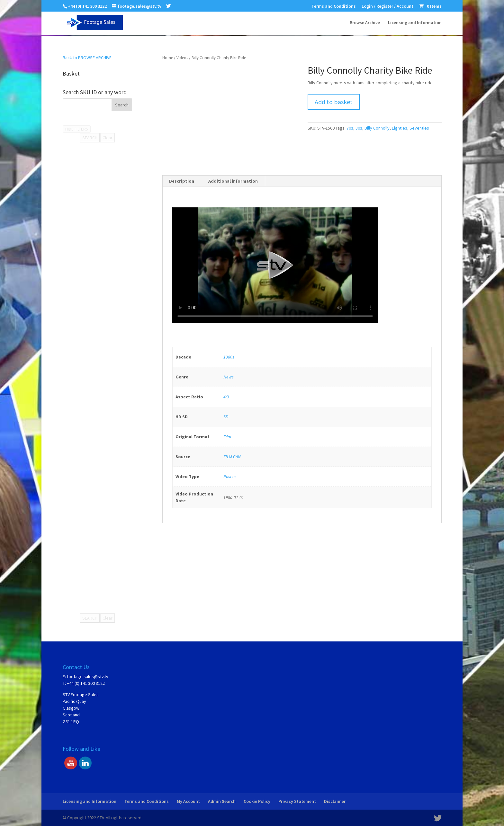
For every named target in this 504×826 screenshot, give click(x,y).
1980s (229, 357)
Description (182, 181)
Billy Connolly (377, 128)
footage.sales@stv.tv (88, 676)
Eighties (400, 128)
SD (226, 417)
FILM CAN (232, 457)
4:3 (226, 397)
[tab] (182, 181)
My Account (188, 801)
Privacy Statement (297, 801)
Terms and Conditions (334, 6)
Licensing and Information (415, 23)
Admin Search (222, 801)
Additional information (233, 181)
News (229, 377)
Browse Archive (365, 23)
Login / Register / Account (387, 6)
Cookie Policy (257, 801)
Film (227, 437)
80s (359, 128)
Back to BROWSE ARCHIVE (87, 58)
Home (168, 58)
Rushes (230, 477)
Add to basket (334, 102)
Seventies (419, 128)
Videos (182, 58)
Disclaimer (335, 801)
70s (350, 128)
